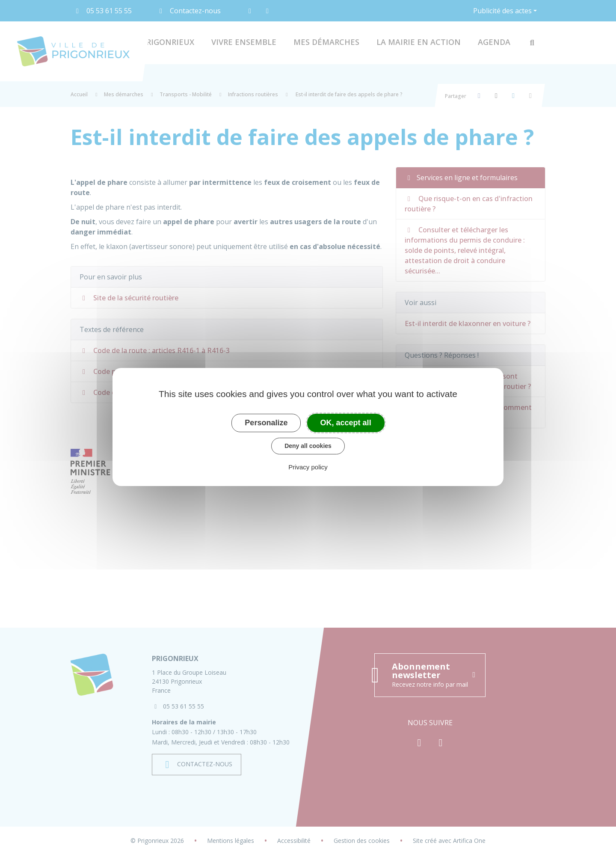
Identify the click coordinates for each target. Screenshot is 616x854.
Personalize (266, 423)
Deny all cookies (308, 446)
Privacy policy (308, 467)
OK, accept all (346, 423)
